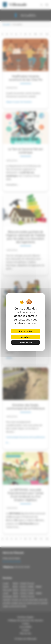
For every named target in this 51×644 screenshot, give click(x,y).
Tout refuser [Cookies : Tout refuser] (25, 337)
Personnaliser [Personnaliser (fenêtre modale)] (25, 342)
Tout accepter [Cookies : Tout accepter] (26, 331)
